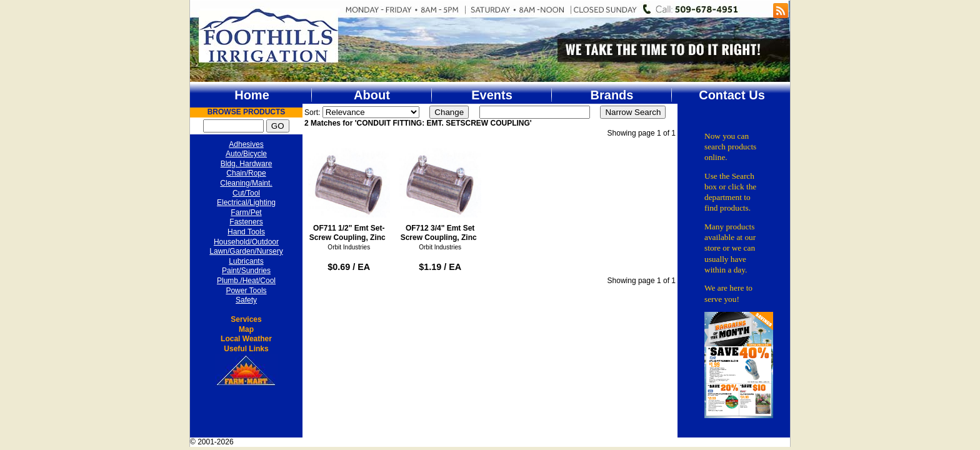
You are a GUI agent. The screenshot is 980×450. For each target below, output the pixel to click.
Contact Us (732, 95)
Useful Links (246, 349)
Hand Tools (246, 232)
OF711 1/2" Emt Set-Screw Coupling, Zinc (349, 192)
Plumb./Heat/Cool (246, 281)
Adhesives (246, 144)
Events (492, 95)
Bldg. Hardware (247, 164)
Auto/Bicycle (246, 154)
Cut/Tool (246, 193)
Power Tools (246, 291)
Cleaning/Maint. (246, 183)
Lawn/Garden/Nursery (246, 251)
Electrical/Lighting (246, 202)
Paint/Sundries (246, 271)
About (372, 95)
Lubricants (246, 261)
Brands (612, 95)
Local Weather (246, 339)
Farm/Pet (246, 212)
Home (252, 95)
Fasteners (246, 222)
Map (246, 329)
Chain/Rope (246, 173)
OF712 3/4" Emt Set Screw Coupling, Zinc (440, 192)
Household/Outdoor (246, 242)
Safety (246, 300)
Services (246, 319)
